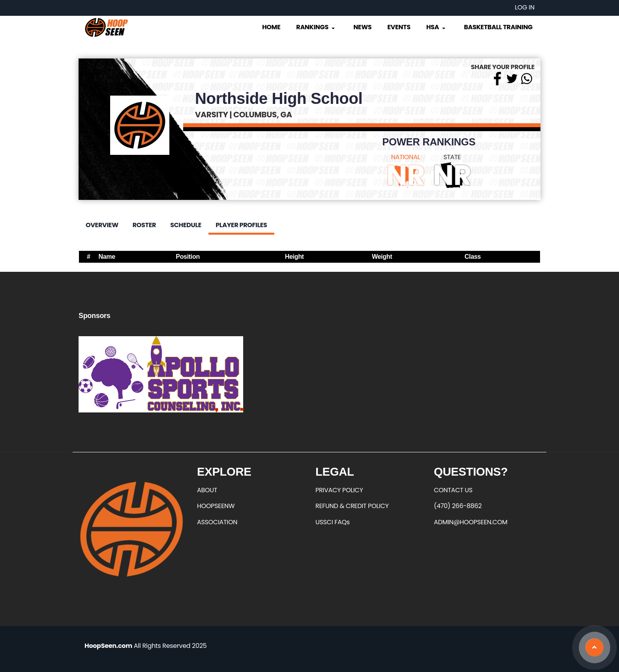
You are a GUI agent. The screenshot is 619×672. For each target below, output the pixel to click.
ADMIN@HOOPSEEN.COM (471, 522)
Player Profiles (241, 225)
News (362, 27)
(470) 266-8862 (458, 506)
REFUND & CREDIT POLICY (352, 506)
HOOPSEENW (216, 506)
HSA (437, 27)
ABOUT (207, 490)
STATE (452, 157)
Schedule (186, 225)
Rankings (316, 27)
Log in (525, 7)
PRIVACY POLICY (339, 490)
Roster (144, 225)
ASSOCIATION (217, 522)
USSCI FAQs (333, 522)
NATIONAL (406, 157)
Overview (102, 225)
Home (271, 27)
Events (399, 27)
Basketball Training (498, 27)
